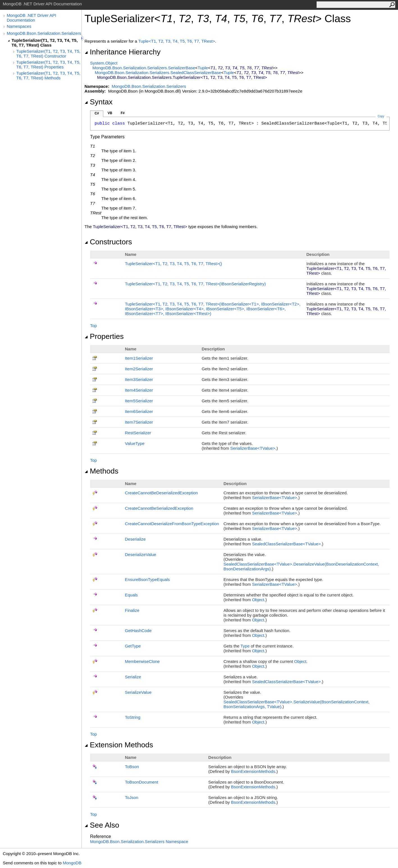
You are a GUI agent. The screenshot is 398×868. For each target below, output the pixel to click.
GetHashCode (138, 631)
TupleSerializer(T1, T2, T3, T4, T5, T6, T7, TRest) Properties (48, 65)
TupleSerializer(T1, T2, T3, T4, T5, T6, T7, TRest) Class (45, 43)
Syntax (99, 102)
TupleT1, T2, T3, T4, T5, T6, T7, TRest (177, 41)
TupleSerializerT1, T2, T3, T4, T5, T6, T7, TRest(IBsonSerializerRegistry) (195, 284)
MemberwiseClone (142, 661)
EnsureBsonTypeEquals (147, 579)
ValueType (135, 443)
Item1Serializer (139, 358)
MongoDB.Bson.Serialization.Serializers (44, 33)
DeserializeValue (140, 554)
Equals (131, 595)
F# (123, 113)
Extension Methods (119, 745)
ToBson (132, 767)
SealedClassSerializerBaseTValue (286, 544)
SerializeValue (138, 692)
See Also (102, 825)
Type (245, 646)
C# (97, 113)
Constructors (108, 242)
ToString (133, 717)
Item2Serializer (139, 369)
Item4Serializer (139, 390)
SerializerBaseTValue (253, 448)
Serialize (133, 677)
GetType (133, 646)
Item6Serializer (139, 411)
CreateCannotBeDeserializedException (161, 493)
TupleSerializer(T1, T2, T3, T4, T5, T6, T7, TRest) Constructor (48, 54)
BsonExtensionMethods (253, 771)
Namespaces (19, 26)
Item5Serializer (139, 401)
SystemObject (104, 63)
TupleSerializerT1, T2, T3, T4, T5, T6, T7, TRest (173, 264)
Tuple (203, 68)
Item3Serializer (139, 379)
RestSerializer (138, 433)
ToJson (132, 797)
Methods (101, 471)
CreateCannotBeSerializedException (159, 508)
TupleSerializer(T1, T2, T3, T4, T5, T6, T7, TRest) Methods (48, 75)
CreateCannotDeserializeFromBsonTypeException (172, 524)
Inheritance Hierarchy (123, 52)
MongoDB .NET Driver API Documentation (31, 18)
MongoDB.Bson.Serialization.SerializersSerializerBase (144, 68)
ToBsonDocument (141, 782)
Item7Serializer (139, 422)
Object (258, 600)
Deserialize (135, 539)
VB (110, 113)
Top (93, 326)
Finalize (132, 610)
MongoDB (72, 863)
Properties (104, 336)
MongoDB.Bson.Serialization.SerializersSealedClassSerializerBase (158, 73)
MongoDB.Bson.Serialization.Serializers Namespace (139, 841)
